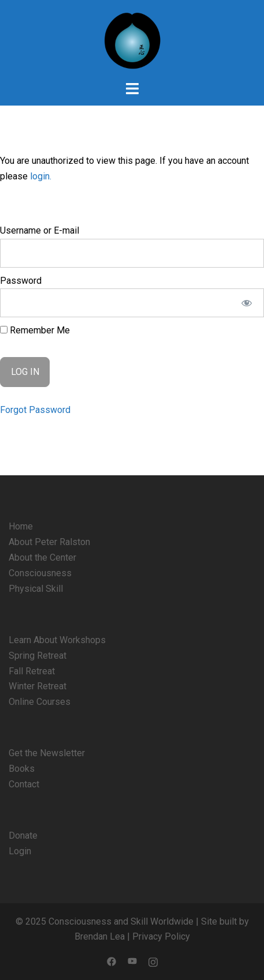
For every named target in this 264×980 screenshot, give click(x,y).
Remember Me (35, 330)
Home (21, 526)
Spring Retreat (38, 656)
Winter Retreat (38, 686)
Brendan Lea (100, 936)
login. (41, 176)
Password (21, 281)
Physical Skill (36, 589)
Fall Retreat (32, 671)
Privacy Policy (161, 936)
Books (22, 769)
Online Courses (40, 702)
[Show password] (247, 303)
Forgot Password (35, 410)
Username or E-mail (40, 230)
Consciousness (40, 573)
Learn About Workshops (57, 640)
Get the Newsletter (47, 753)
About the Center (42, 557)
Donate (23, 836)
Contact (24, 784)
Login (20, 851)
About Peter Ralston (49, 542)
